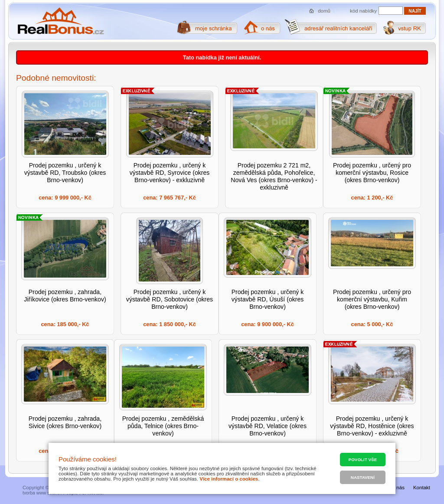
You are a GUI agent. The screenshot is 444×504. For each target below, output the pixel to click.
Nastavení (363, 477)
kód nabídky (363, 11)
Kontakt (422, 488)
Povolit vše (363, 460)
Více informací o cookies (229, 479)
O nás (398, 488)
